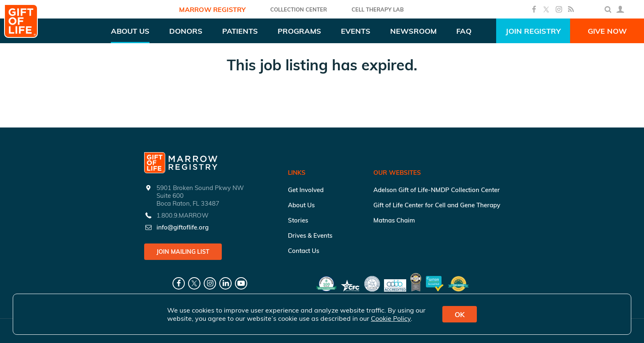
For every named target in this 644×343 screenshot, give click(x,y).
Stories (298, 220)
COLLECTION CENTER (299, 9)
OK (460, 314)
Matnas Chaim (394, 220)
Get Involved (306, 190)
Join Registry (533, 31)
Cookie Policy (391, 318)
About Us (301, 205)
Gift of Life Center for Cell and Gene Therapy (437, 205)
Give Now (607, 31)
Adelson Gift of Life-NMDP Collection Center (437, 190)
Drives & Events (310, 235)
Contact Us (304, 251)
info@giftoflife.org (183, 227)
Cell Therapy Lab (378, 9)
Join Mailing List (183, 252)
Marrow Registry (212, 9)
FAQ (464, 31)
